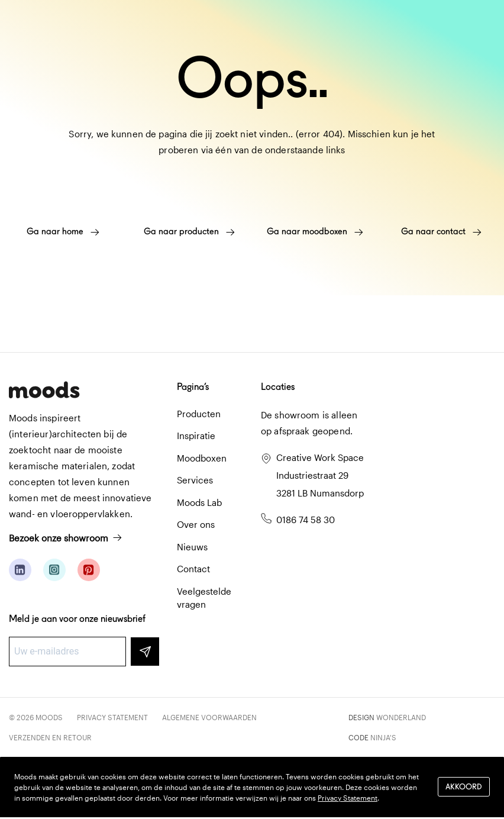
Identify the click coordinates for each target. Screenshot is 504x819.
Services (195, 480)
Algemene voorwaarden (209, 717)
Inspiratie (196, 436)
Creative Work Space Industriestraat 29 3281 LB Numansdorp (320, 475)
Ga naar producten (189, 231)
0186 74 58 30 (306, 520)
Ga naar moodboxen (315, 231)
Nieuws (192, 547)
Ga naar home (63, 231)
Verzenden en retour (50, 737)
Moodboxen (202, 458)
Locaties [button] (278, 387)
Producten (199, 414)
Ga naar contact (441, 231)
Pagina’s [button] (193, 387)
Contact (193, 569)
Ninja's (383, 737)
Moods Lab (199, 502)
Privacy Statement (112, 717)
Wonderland (401, 717)
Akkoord (464, 787)
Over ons (196, 524)
